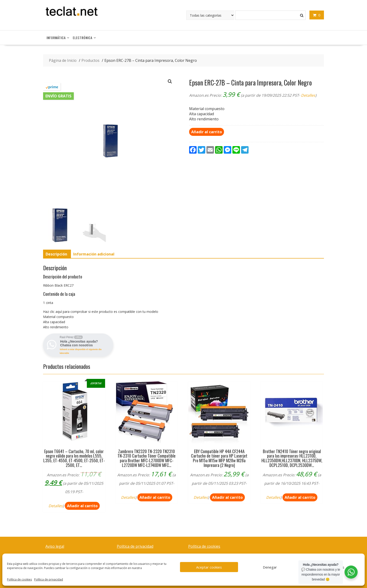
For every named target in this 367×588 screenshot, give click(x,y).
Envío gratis (58, 96)
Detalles (308, 95)
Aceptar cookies (209, 567)
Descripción (56, 254)
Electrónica (83, 38)
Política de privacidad (49, 579)
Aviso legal (55, 546)
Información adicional (94, 254)
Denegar (270, 567)
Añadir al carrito (207, 132)
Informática (56, 38)
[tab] (56, 254)
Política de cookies (19, 579)
